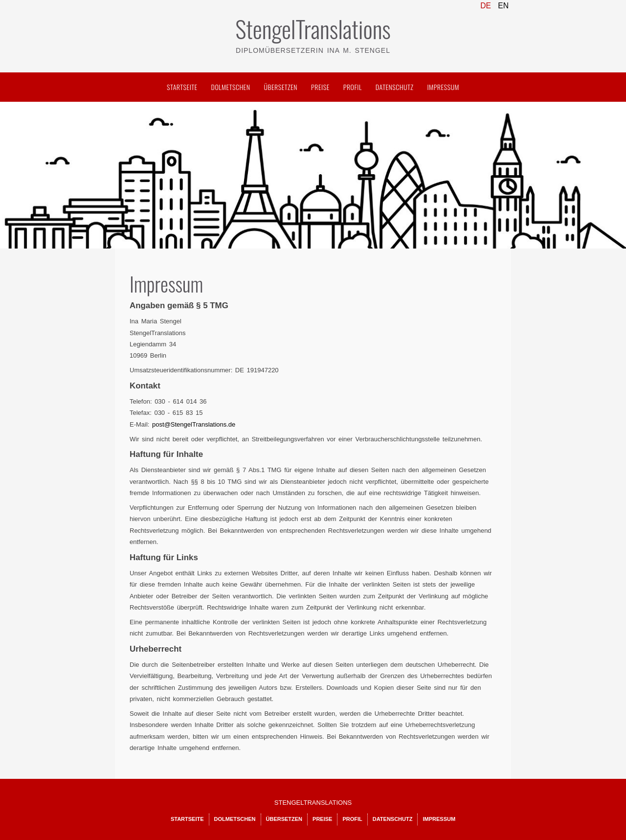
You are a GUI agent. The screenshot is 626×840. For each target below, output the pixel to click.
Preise (320, 87)
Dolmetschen (231, 87)
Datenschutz (395, 87)
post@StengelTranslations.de (194, 424)
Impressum (443, 87)
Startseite (182, 87)
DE (487, 6)
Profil (353, 87)
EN (503, 6)
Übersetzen (280, 87)
